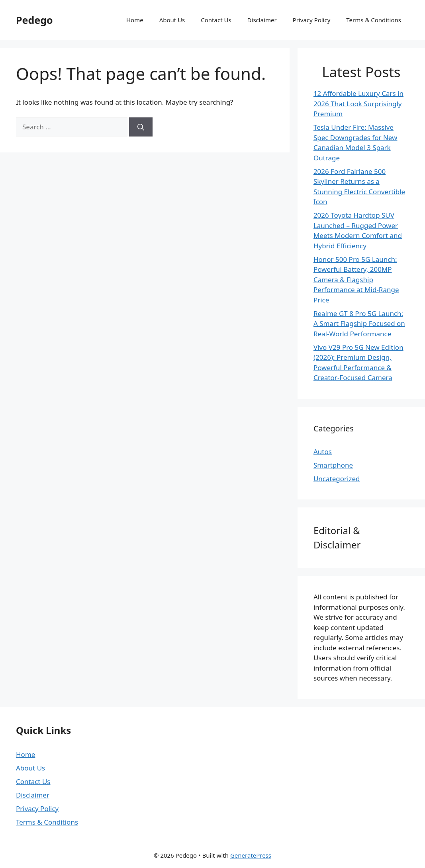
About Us (172, 20)
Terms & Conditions (374, 20)
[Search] (141, 127)
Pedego (34, 20)
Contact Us (216, 20)
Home (135, 20)
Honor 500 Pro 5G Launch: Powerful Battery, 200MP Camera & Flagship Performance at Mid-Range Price (356, 280)
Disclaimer (262, 20)
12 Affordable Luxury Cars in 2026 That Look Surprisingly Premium (358, 103)
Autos (323, 452)
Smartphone (333, 465)
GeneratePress (251, 855)
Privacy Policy (312, 20)
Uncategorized (337, 479)
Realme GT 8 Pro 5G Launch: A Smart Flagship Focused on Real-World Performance (359, 324)
